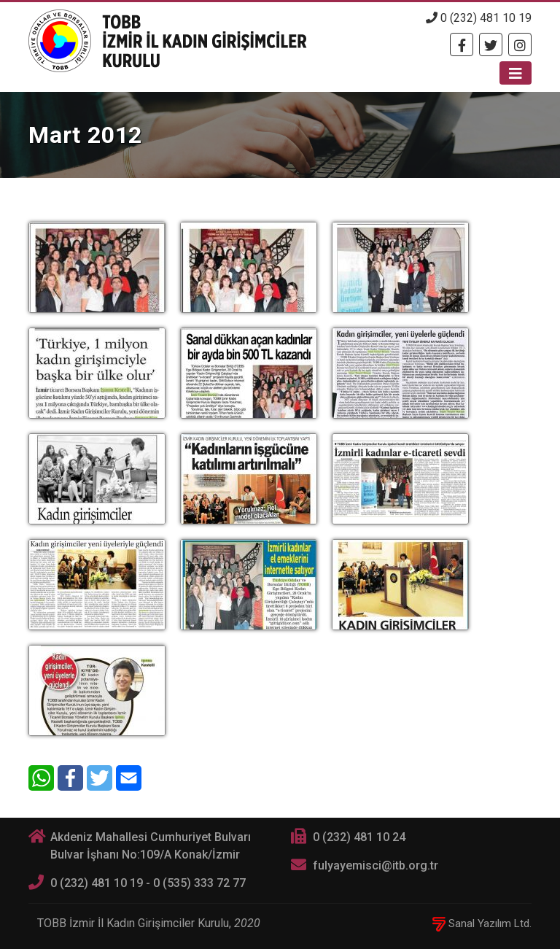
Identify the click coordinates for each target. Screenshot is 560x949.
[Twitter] (491, 44)
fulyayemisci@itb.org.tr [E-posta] (376, 865)
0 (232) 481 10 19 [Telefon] (479, 18)
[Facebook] (462, 44)
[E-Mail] (129, 778)
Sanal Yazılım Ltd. (482, 923)
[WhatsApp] (41, 778)
